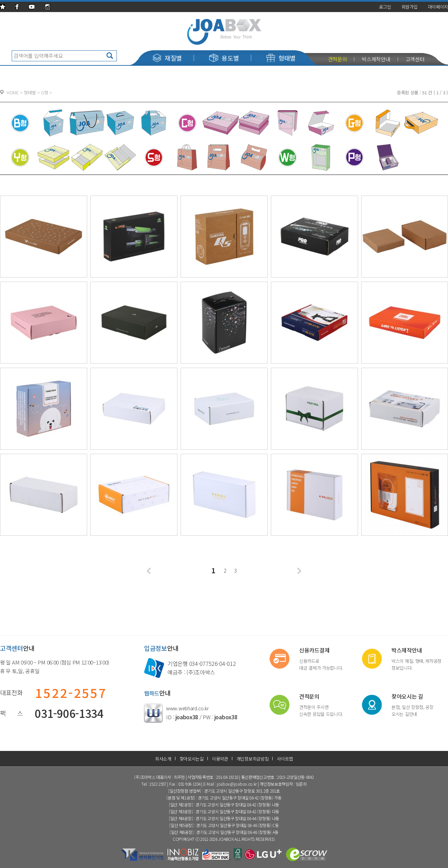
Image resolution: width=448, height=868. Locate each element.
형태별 (281, 58)
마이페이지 (438, 7)
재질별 (167, 58)
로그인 (385, 7)
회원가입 (410, 7)
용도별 (224, 58)
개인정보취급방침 (253, 759)
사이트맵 (285, 759)
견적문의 (338, 59)
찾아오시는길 (192, 759)
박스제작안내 (376, 59)
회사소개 (163, 759)
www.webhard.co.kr (187, 708)
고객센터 (415, 59)
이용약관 (220, 759)
